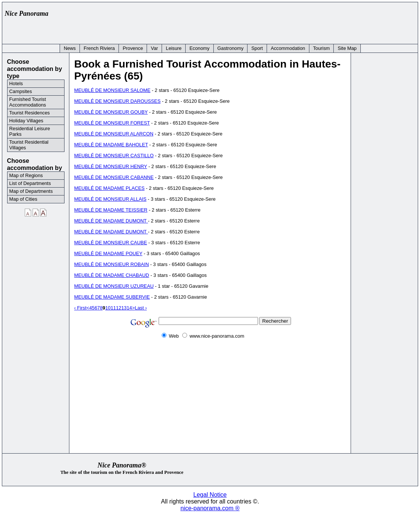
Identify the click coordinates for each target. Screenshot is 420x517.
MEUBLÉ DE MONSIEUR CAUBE (111, 243)
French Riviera (99, 48)
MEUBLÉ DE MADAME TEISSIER (111, 210)
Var (154, 48)
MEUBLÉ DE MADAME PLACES (109, 188)
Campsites (21, 91)
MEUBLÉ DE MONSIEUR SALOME (112, 90)
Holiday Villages (26, 121)
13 (124, 308)
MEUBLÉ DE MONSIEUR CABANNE (114, 177)
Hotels (16, 83)
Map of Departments (31, 191)
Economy (199, 48)
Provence (133, 48)
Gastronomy (231, 48)
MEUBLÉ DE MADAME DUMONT (111, 221)
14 (129, 308)
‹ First (80, 308)
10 (108, 308)
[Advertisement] (278, 21)
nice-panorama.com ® (210, 508)
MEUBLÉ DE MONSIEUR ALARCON (114, 134)
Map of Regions (26, 175)
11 (113, 308)
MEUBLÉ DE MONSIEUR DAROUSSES (117, 101)
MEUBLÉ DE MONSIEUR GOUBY (111, 112)
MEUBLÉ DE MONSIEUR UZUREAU (114, 286)
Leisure (174, 48)
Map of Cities (23, 199)
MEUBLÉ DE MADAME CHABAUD (112, 275)
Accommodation (288, 48)
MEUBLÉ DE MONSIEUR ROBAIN (112, 264)
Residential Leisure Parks (30, 131)
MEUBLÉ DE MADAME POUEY (108, 253)
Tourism (322, 48)
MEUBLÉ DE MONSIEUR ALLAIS (110, 199)
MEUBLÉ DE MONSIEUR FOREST (112, 123)
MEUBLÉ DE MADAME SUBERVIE (112, 297)
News (70, 48)
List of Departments (30, 183)
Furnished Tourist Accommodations (28, 102)
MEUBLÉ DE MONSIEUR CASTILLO (114, 156)
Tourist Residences (30, 113)
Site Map (347, 48)
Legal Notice (210, 495)
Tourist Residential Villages (29, 145)
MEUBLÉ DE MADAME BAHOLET (111, 145)
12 (118, 308)
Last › (141, 308)
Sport (257, 48)
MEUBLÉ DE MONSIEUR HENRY (111, 166)
